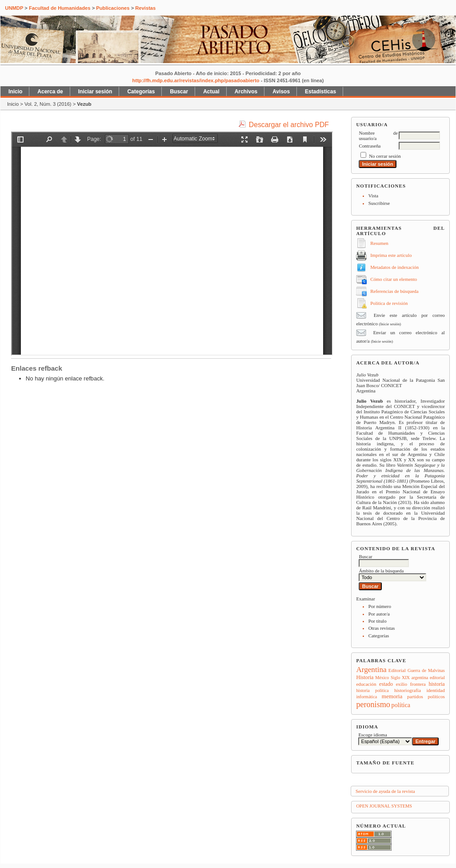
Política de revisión (389, 303)
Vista (373, 196)
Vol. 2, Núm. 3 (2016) (48, 104)
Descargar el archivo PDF (289, 125)
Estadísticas (320, 92)
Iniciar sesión (95, 92)
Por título (378, 621)
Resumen (379, 243)
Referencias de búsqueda (394, 291)
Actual (211, 92)
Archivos (246, 92)
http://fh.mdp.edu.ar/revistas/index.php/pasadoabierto (196, 80)
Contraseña (370, 146)
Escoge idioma (373, 735)
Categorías (379, 636)
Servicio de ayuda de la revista (385, 791)
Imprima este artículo (391, 255)
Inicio (15, 92)
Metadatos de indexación (394, 267)
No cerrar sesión (385, 156)
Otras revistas (382, 628)
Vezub (84, 104)
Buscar (179, 92)
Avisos (281, 92)
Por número (380, 606)
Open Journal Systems (384, 806)
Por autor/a (379, 614)
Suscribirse (379, 203)
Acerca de (50, 92)
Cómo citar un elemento (394, 279)
